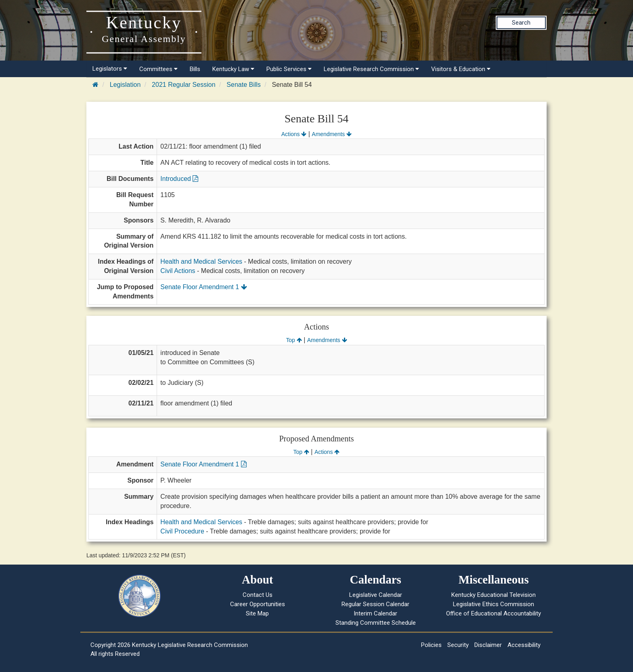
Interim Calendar (375, 613)
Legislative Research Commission (371, 69)
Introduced (179, 179)
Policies (431, 645)
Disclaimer (488, 645)
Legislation (125, 85)
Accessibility (524, 645)
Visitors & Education (461, 69)
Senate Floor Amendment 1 (203, 287)
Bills (195, 69)
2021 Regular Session (183, 85)
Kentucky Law (233, 69)
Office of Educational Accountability (494, 613)
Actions (294, 134)
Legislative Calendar (376, 595)
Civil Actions (178, 271)
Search (521, 23)
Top (294, 340)
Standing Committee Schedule (376, 623)
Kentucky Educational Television (494, 595)
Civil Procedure (182, 531)
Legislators (110, 69)
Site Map (257, 613)
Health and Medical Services (201, 261)
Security (458, 645)
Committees (158, 69)
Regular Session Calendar (375, 604)
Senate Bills (244, 85)
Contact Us (258, 595)
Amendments (332, 134)
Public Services (289, 69)
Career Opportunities (258, 604)
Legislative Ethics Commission (494, 604)
